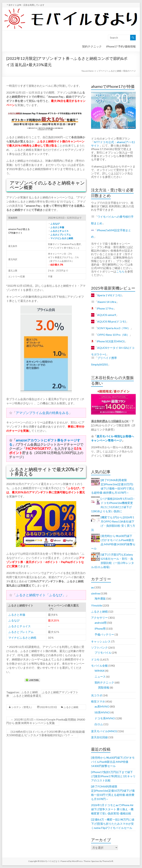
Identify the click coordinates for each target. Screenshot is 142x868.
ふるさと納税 (29, 692)
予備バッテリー (104, 634)
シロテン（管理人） (22, 707)
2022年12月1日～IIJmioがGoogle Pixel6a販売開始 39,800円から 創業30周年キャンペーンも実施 (46, 721)
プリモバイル (103, 652)
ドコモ (95, 659)
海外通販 (100, 598)
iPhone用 (100, 628)
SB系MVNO (102, 712)
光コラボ (97, 695)
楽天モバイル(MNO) (104, 731)
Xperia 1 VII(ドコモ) (109, 295)
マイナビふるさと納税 (62, 238)
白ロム (99, 724)
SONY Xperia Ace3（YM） (114, 328)
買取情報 (104, 687)
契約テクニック (92, 46)
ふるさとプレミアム (61, 235)
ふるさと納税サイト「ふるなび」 (41, 595)
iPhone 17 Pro (105, 308)
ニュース (100, 676)
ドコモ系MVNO (105, 718)
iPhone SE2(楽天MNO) (111, 341)
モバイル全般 (99, 666)
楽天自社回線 (99, 737)
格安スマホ (98, 701)
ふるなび (55, 224)
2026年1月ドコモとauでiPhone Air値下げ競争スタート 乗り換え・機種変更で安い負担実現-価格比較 (112, 809)
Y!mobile (97, 605)
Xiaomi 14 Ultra (107, 302)
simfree (96, 593)
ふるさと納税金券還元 (27, 696)
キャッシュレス (101, 641)
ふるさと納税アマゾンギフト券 (42, 694)
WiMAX (100, 671)
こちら (120, 271)
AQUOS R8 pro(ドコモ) (111, 321)
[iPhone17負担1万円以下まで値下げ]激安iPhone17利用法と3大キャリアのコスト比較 (113, 776)
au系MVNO (102, 706)
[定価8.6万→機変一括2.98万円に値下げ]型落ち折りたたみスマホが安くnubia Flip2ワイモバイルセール (113, 824)
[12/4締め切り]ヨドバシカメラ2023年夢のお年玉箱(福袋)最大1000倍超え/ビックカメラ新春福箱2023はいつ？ (46, 733)
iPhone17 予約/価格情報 (121, 46)
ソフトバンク (99, 647)
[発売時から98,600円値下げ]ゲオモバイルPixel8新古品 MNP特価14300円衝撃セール (113, 762)
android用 (101, 623)
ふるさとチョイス (59, 231)
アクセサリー (99, 618)
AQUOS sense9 (106, 315)
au (92, 587)
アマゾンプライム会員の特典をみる (42, 413)
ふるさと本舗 (57, 227)
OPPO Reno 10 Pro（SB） (113, 335)
